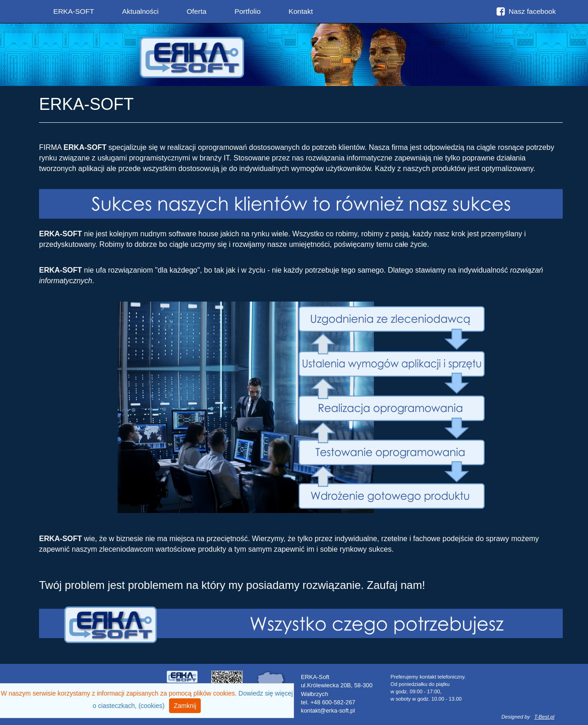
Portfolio (247, 11)
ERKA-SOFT (74, 11)
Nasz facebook (526, 11)
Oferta (196, 11)
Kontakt (301, 11)
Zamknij (185, 706)
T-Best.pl (544, 717)
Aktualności (140, 11)
